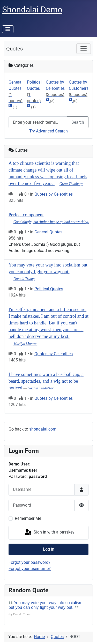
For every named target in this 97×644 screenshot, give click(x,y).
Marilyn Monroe (25, 344)
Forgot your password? (29, 562)
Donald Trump (24, 279)
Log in (49, 549)
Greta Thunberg (71, 184)
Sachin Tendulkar (41, 388)
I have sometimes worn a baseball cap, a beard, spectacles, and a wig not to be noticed (46, 381)
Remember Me (28, 518)
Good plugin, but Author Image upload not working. (51, 222)
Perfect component (26, 215)
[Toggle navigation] (84, 49)
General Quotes (16, 92)
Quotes (14, 49)
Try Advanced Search (48, 131)
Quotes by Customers (79, 89)
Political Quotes (34, 92)
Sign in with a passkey (49, 532)
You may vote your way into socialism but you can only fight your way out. (45, 605)
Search (78, 122)
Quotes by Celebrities (55, 89)
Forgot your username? (30, 569)
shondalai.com (43, 429)
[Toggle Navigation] (8, 29)
